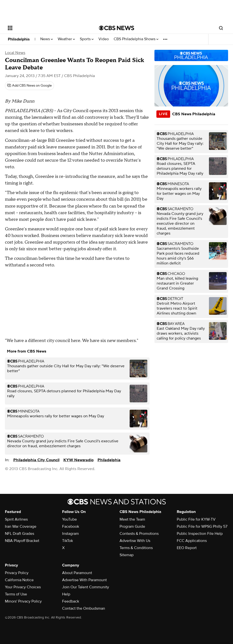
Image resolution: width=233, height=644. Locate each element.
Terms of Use (16, 594)
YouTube (69, 519)
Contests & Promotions (139, 534)
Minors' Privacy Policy (23, 601)
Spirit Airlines (16, 519)
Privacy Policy (17, 573)
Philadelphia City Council (36, 460)
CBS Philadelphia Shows (136, 39)
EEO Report (187, 548)
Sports (87, 39)
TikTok (68, 541)
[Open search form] (221, 28)
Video (104, 39)
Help (66, 594)
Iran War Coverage (21, 526)
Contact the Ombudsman (84, 608)
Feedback (71, 601)
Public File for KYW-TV (196, 519)
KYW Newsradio (78, 460)
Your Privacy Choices (23, 587)
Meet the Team (132, 519)
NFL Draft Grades (20, 534)
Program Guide (132, 526)
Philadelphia (19, 39)
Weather (66, 39)
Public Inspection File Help (200, 534)
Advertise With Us (135, 541)
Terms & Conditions (136, 548)
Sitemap (127, 555)
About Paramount (77, 573)
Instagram (70, 534)
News (47, 39)
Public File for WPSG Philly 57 (202, 526)
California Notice (19, 580)
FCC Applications (192, 541)
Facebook (71, 526)
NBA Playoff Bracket (22, 541)
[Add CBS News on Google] (29, 86)
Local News (15, 53)
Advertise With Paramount (84, 580)
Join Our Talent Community (86, 587)
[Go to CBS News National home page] (117, 28)
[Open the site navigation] (44, 28)
